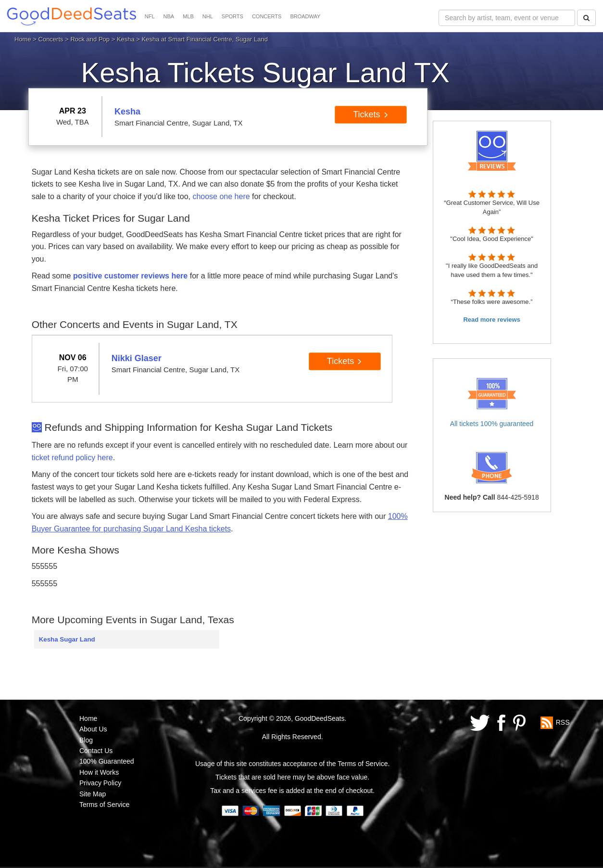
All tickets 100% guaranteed (492, 424)
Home (23, 39)
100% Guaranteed (107, 761)
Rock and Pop (90, 39)
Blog (86, 740)
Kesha (126, 39)
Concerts (51, 39)
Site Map (93, 794)
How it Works (99, 772)
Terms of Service (104, 805)
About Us (93, 729)
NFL (150, 16)
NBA (169, 16)
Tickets (371, 114)
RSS (563, 722)
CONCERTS (267, 16)
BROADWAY (305, 16)
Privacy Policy (100, 783)
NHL (208, 16)
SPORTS (232, 16)
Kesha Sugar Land (67, 639)
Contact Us (96, 751)
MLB (188, 16)
